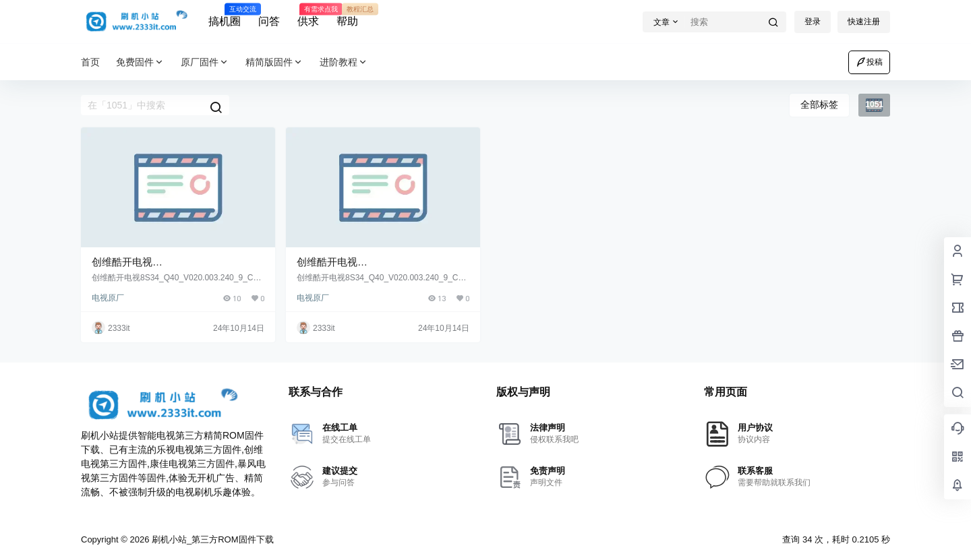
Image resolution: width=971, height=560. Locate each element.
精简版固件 (274, 62)
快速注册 (864, 22)
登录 (813, 22)
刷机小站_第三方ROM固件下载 (211, 539)
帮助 (347, 15)
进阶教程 (344, 62)
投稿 (869, 62)
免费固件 (140, 62)
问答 (269, 21)
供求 (308, 15)
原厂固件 (205, 62)
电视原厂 (108, 298)
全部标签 (819, 104)
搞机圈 (225, 15)
